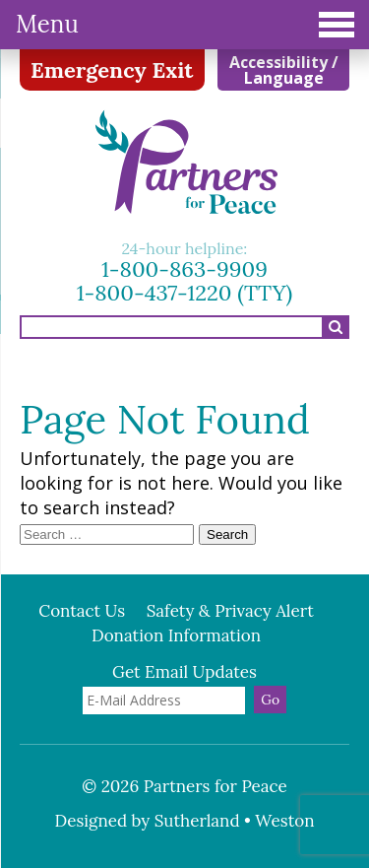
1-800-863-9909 (184, 269)
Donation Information (176, 635)
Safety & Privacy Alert (230, 611)
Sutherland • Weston (235, 821)
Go (270, 700)
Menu (185, 24)
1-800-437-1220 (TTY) (185, 293)
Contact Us (82, 611)
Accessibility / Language (284, 70)
